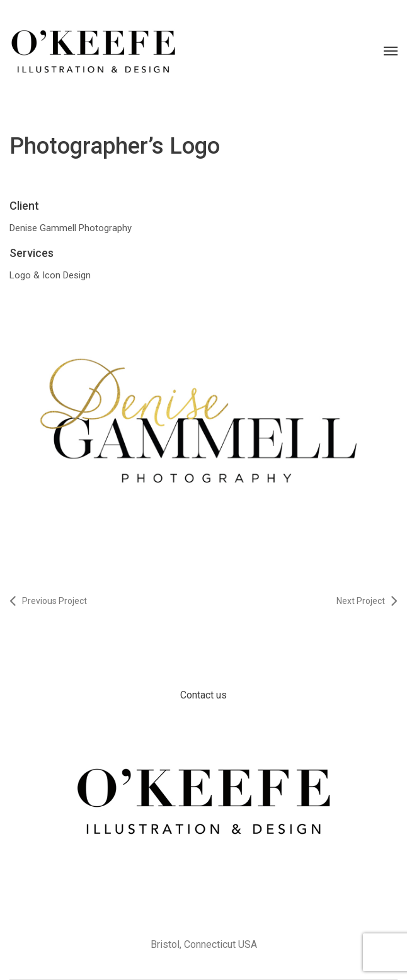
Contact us (203, 695)
